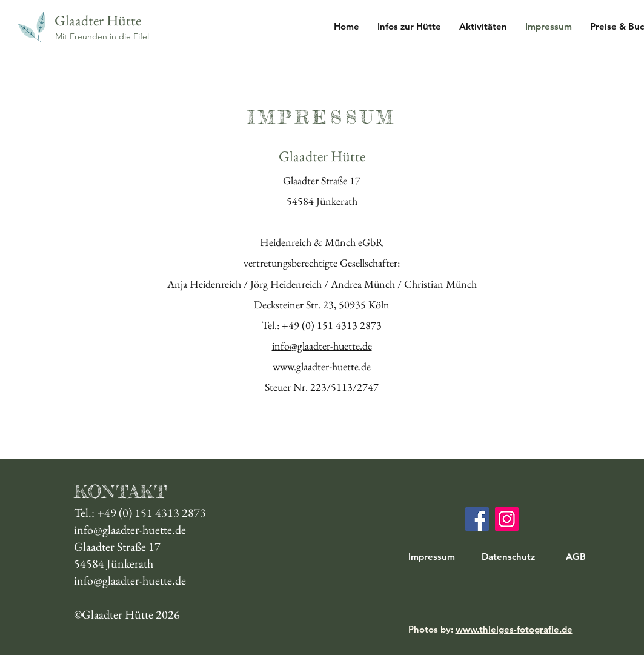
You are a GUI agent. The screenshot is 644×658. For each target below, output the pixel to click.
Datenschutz (508, 557)
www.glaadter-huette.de (322, 366)
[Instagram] (507, 519)
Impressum (432, 557)
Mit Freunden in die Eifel (102, 36)
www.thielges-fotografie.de (514, 629)
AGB (576, 557)
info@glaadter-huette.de (322, 346)
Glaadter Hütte (98, 20)
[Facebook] (477, 519)
